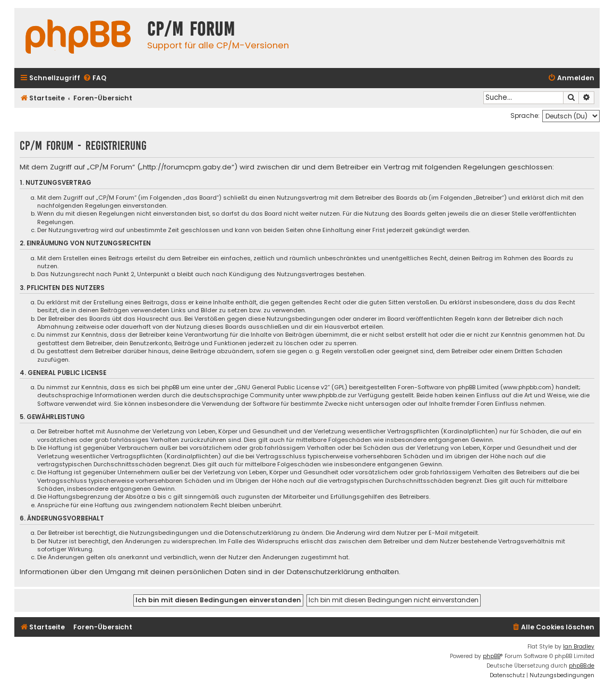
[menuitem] (95, 78)
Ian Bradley (579, 647)
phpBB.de (582, 666)
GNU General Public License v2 (282, 387)
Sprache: (525, 116)
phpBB (492, 656)
